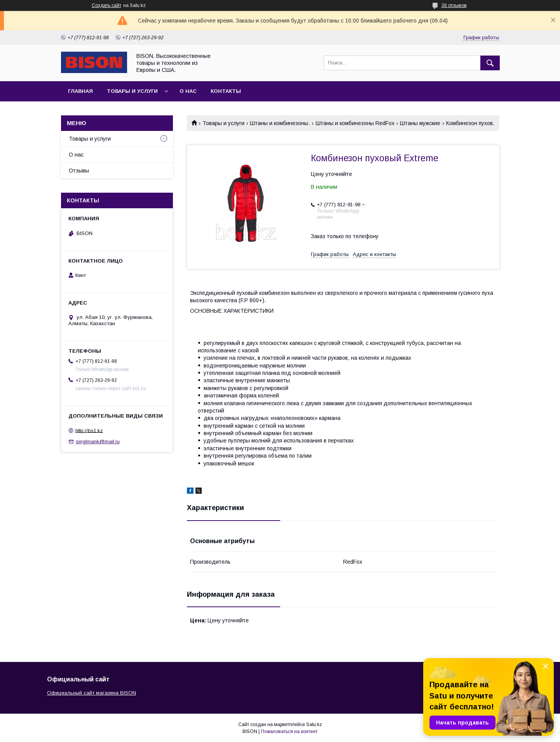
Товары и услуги (132, 91)
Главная (80, 91)
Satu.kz (314, 725)
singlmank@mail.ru (98, 442)
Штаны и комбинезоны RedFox (355, 123)
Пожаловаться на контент (289, 732)
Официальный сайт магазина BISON (92, 693)
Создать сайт (106, 5)
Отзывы (79, 171)
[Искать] (490, 63)
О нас (188, 91)
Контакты (226, 91)
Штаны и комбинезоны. (280, 123)
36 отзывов (454, 5)
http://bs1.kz (89, 430)
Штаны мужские (420, 123)
